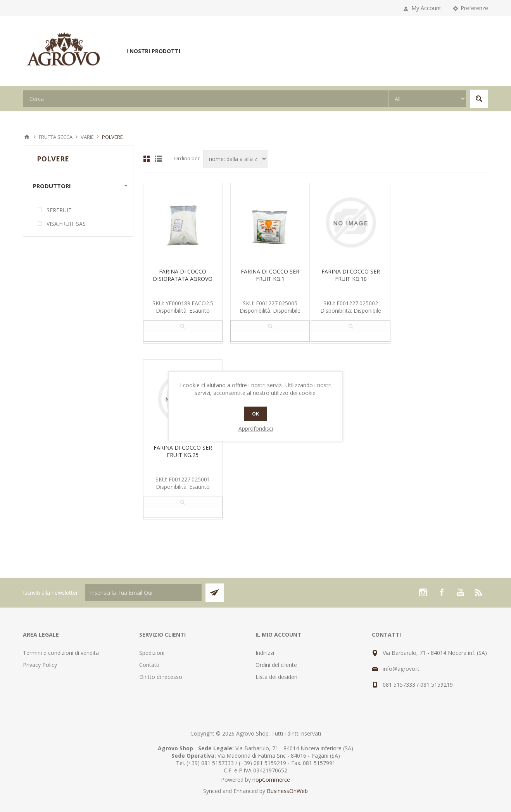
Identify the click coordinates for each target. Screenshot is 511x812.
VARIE (87, 137)
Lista (158, 159)
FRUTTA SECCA (56, 137)
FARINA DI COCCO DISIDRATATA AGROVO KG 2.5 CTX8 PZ (183, 279)
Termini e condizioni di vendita (61, 653)
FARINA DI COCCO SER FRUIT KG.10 (351, 275)
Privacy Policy (40, 665)
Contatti (149, 665)
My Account (426, 8)
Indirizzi (265, 653)
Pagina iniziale (27, 137)
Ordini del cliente (276, 665)
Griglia (147, 159)
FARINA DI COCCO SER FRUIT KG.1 (270, 275)
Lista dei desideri (276, 677)
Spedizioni (152, 653)
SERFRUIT (59, 210)
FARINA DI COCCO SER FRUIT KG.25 (183, 451)
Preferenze (474, 8)
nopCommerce (271, 780)
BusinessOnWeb (287, 791)
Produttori (52, 186)
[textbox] (205, 99)
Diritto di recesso (161, 677)
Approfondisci (256, 429)
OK (255, 414)
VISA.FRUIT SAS (66, 224)
